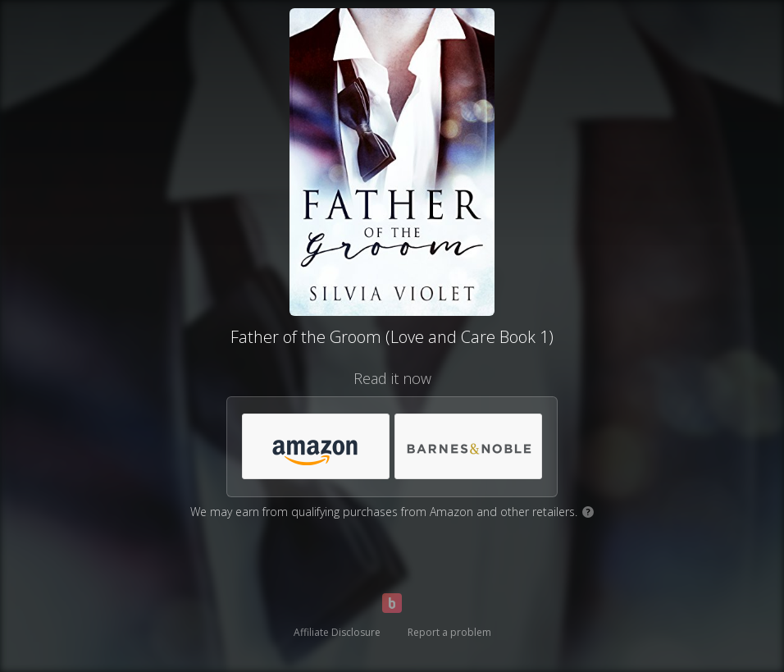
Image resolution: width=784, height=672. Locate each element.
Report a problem (449, 632)
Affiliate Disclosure (337, 632)
